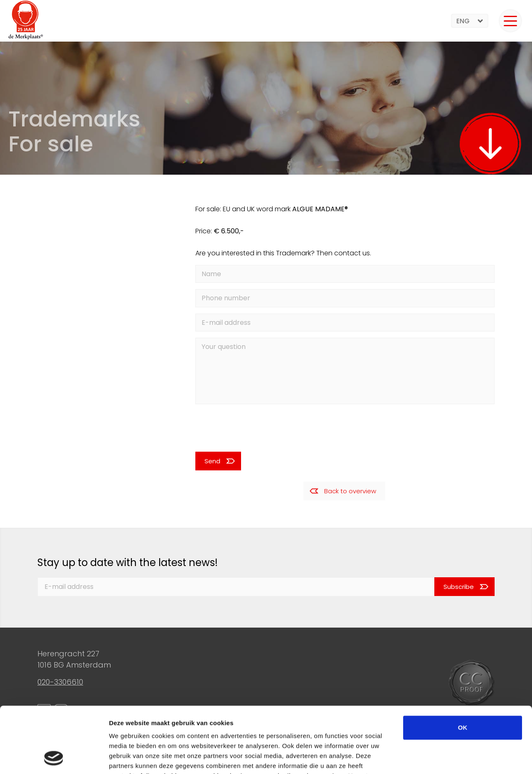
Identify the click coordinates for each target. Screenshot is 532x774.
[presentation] (251, 428)
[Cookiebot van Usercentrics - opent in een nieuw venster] (54, 758)
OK (463, 666)
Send (212, 461)
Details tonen (449, 758)
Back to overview (350, 491)
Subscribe (459, 587)
